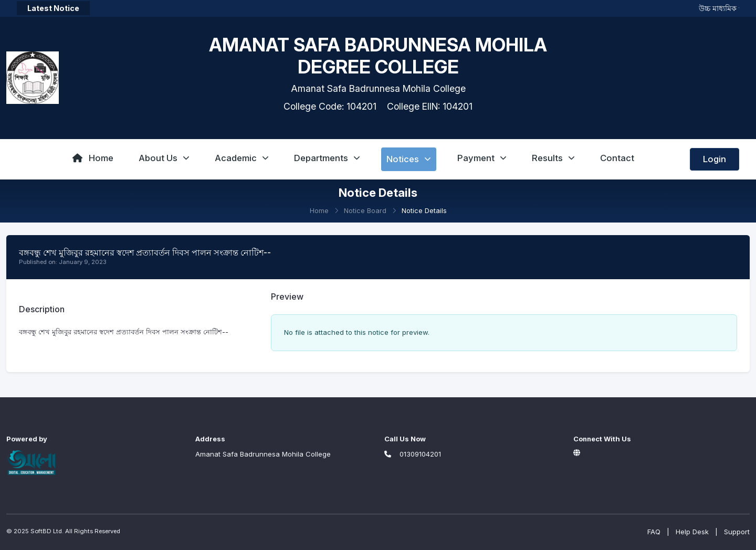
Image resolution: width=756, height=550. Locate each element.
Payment (482, 158)
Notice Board (365, 210)
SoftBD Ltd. (47, 531)
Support (737, 532)
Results (553, 158)
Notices (409, 159)
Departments (327, 158)
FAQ (654, 532)
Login (715, 159)
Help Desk (692, 532)
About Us (164, 158)
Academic (242, 158)
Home (93, 158)
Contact (617, 158)
